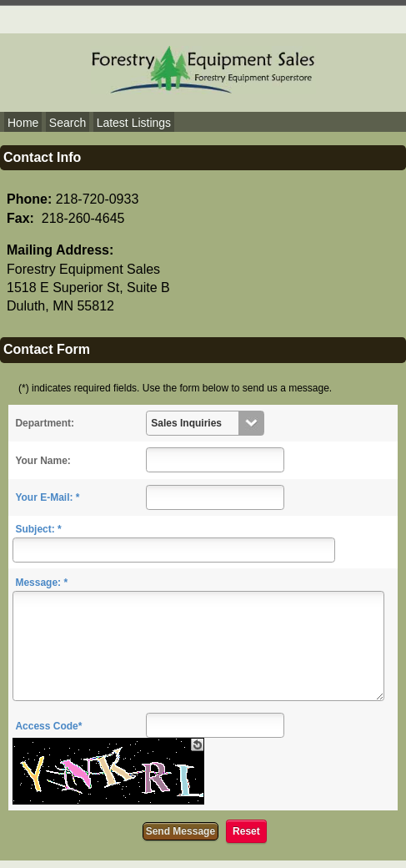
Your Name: (43, 461)
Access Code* (48, 726)
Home (23, 123)
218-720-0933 (98, 199)
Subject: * (38, 529)
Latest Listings (134, 123)
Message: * (41, 583)
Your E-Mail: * (47, 497)
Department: (45, 423)
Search (68, 123)
